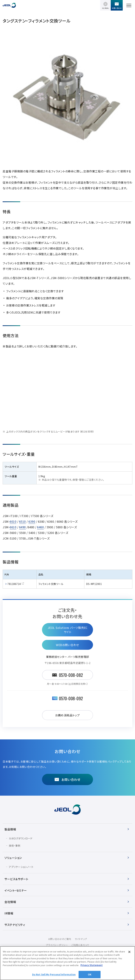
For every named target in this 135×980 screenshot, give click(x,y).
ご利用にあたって (80, 945)
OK (90, 974)
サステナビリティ (15, 925)
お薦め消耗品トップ (67, 715)
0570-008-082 (71, 675)
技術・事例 (15, 846)
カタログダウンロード (21, 838)
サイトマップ (81, 939)
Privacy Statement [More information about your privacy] (92, 965)
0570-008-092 (71, 698)
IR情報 (9, 913)
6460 (40, 527)
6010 (13, 521)
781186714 (14, 584)
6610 (13, 527)
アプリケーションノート (21, 867)
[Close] (129, 952)
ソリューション (13, 858)
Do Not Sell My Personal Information (54, 974)
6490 (22, 527)
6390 (32, 521)
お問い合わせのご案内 (60, 939)
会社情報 (10, 902)
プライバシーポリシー (57, 945)
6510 (22, 521)
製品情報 (10, 829)
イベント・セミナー (16, 890)
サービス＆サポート (16, 879)
